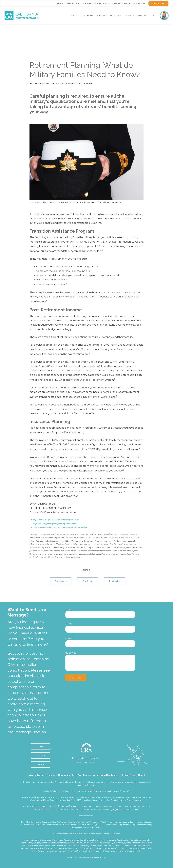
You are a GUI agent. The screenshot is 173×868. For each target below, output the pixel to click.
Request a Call (147, 16)
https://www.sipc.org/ (96, 857)
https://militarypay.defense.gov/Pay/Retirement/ (55, 524)
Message (71, 653)
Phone (69, 638)
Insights (129, 16)
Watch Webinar (83, 3)
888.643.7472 (140, 3)
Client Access (158, 3)
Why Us (89, 16)
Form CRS (127, 3)
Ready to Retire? (66, 3)
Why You (76, 16)
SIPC (79, 800)
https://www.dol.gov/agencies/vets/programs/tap (56, 520)
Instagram (40, 755)
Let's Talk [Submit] (76, 677)
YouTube (40, 764)
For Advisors (114, 3)
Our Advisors (99, 3)
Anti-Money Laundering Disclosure (98, 775)
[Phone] (100, 644)
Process (102, 16)
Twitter (88, 581)
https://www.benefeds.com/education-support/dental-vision (60, 527)
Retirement (86, 83)
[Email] (100, 629)
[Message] (100, 663)
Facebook (61, 581)
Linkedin (115, 581)
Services (115, 16)
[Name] (100, 615)
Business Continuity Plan (61, 775)
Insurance (58, 83)
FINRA (73, 800)
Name (69, 609)
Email (69, 624)
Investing (71, 83)
